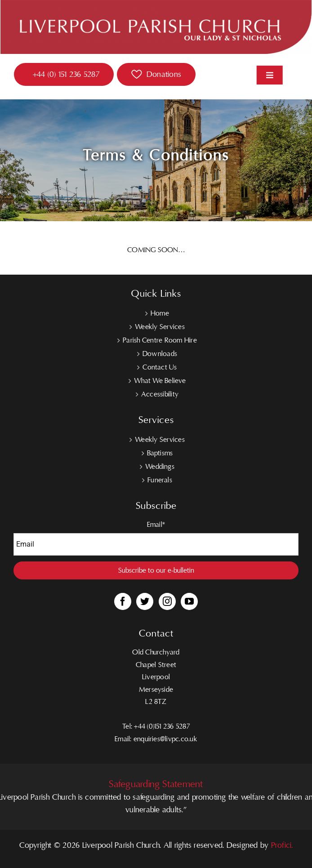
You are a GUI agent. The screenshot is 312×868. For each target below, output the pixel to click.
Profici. (282, 845)
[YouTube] (189, 601)
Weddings (160, 467)
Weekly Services (160, 327)
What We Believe (160, 381)
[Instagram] (167, 601)
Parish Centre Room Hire (160, 340)
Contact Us (160, 367)
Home (160, 313)
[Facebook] (123, 601)
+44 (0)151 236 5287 (162, 726)
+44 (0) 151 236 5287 (66, 74)
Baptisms (160, 453)
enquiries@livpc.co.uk (165, 739)
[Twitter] (145, 601)
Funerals (160, 480)
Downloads (160, 354)
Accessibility (160, 394)
